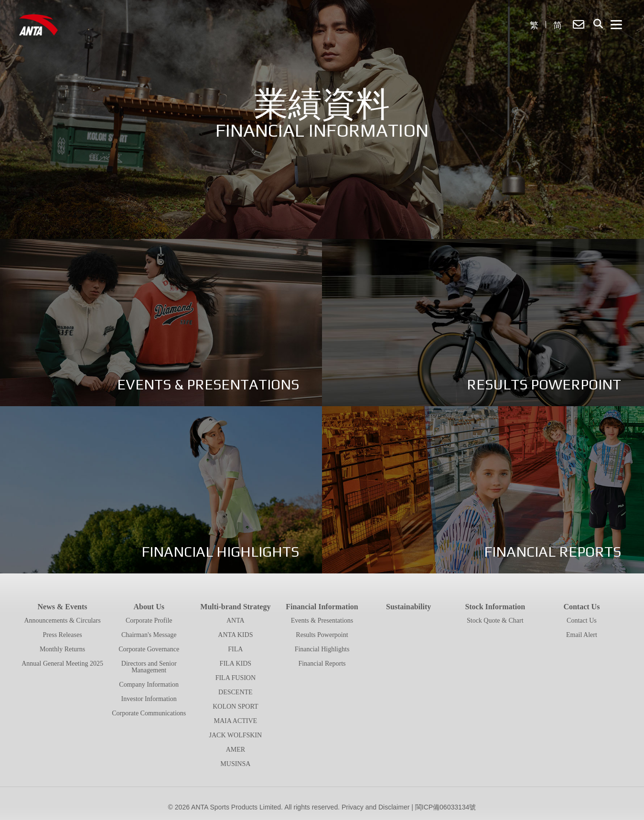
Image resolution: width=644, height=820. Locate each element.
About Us (149, 607)
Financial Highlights (322, 649)
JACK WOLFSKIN (236, 735)
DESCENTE (236, 692)
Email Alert (582, 635)
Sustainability (408, 607)
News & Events (63, 607)
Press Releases (63, 635)
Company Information (149, 685)
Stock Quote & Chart (495, 620)
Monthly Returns (62, 649)
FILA (235, 649)
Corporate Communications (149, 713)
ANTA (236, 620)
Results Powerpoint (322, 635)
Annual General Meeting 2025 (62, 664)
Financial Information (322, 607)
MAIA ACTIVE (236, 721)
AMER (236, 750)
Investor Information (149, 699)
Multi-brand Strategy (235, 607)
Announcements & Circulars (62, 620)
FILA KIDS (236, 664)
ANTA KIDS (235, 635)
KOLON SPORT (235, 707)
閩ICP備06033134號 (446, 807)
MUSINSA (235, 764)
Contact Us (581, 607)
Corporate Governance (149, 649)
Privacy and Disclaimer (376, 807)
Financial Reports (322, 664)
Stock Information (495, 607)
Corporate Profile (149, 620)
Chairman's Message (149, 635)
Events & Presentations (322, 620)
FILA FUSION (236, 678)
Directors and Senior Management (149, 667)
